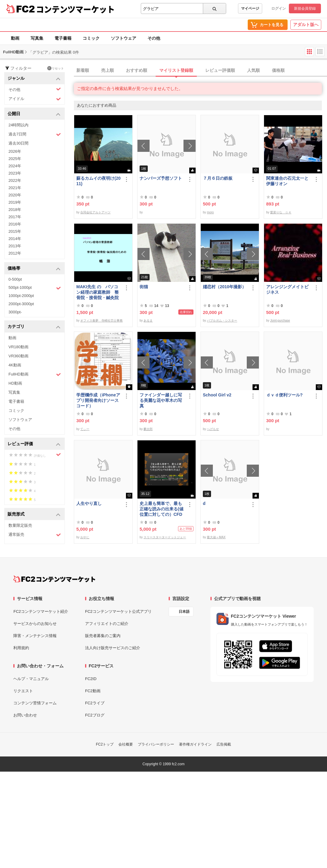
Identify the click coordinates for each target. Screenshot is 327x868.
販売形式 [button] (34, 514)
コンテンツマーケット (75, 9)
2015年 (15, 231)
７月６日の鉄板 (218, 178)
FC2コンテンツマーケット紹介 (41, 611)
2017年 (15, 217)
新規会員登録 (305, 8)
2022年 (15, 180)
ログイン (279, 8)
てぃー (85, 429)
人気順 (253, 70)
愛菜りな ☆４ (281, 212)
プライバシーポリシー (156, 744)
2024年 (15, 166)
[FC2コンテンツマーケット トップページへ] (54, 579)
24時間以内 (18, 125)
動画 (15, 38)
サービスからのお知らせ (35, 624)
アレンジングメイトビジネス (287, 289)
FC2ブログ (95, 715)
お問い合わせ (25, 715)
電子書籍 (63, 38)
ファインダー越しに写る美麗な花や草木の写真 (161, 400)
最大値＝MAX (216, 537)
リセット (56, 68)
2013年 (15, 246)
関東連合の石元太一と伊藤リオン (287, 181)
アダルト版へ (306, 25)
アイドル (35, 99)
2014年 (15, 239)
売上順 (107, 70)
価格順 (278, 70)
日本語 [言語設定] (184, 612)
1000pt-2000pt (21, 296)
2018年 (15, 210)
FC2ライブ (95, 703)
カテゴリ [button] (34, 327)
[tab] (200, 71)
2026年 (15, 151)
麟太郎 (148, 429)
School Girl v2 (217, 395)
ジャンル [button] (34, 79)
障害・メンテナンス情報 (35, 636)
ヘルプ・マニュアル (31, 679)
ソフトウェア (124, 38)
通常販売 (35, 535)
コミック (91, 38)
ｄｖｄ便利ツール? (284, 395)
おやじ (85, 537)
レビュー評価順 (220, 70)
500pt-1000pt (35, 288)
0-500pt (15, 279)
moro (210, 212)
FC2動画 (93, 691)
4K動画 (15, 365)
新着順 (83, 70)
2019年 (15, 202)
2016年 (15, 224)
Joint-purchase (280, 320)
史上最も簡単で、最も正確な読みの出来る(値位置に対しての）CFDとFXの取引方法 (162, 509)
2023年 (15, 173)
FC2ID (91, 679)
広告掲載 (224, 744)
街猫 (144, 287)
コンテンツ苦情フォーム (35, 703)
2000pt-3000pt (21, 304)
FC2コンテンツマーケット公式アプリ (118, 611)
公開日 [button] (34, 114)
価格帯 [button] (34, 269)
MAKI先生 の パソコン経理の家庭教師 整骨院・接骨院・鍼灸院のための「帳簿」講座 (97, 292)
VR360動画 (18, 356)
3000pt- (15, 312)
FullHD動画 (35, 374)
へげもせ (213, 429)
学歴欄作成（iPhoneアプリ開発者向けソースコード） (98, 400)
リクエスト (23, 691)
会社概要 (126, 744)
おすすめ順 (137, 70)
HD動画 (15, 383)
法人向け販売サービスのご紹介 (113, 648)
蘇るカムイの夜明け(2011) (98, 181)
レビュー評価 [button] (34, 444)
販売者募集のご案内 (103, 636)
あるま (148, 320)
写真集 (37, 38)
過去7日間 (35, 134)
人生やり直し (89, 503)
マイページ (250, 8)
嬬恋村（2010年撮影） (225, 287)
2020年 (15, 195)
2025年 (15, 159)
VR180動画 (18, 347)
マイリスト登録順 (176, 70)
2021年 (15, 188)
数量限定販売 (20, 525)
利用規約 (21, 648)
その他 (154, 38)
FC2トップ (105, 744)
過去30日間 (18, 143)
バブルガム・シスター (222, 320)
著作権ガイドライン (195, 744)
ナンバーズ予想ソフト (161, 178)
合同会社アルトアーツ (95, 212)
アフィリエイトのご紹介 (107, 624)
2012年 (15, 253)
